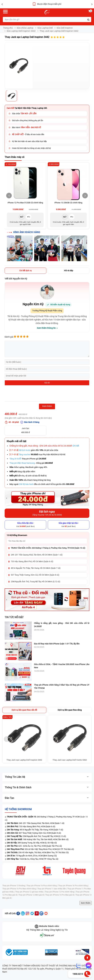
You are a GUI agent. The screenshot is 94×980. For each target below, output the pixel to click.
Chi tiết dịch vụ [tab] (26, 271)
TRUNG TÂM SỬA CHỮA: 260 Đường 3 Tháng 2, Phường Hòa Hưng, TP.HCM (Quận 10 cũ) (48, 548)
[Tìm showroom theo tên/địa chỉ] (47, 541)
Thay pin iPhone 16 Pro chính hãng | (73, 886)
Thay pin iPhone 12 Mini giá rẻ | (32, 895)
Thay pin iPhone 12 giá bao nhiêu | (30, 892)
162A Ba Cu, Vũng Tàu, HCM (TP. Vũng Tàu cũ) (33, 859)
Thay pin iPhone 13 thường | (14, 886)
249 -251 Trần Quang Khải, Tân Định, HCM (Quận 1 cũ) (36, 823)
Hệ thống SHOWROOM (18, 809)
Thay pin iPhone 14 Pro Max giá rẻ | (60, 895)
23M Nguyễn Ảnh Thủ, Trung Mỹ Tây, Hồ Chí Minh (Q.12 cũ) (35, 582)
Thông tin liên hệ (47, 777)
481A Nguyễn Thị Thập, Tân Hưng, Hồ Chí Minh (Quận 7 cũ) (36, 568)
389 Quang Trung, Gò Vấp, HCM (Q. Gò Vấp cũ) (32, 843)
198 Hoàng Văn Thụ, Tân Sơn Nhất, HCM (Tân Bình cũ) (38, 840)
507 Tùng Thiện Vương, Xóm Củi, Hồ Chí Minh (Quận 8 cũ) (35, 575)
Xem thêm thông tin (46, 328)
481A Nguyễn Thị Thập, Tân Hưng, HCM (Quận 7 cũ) (35, 830)
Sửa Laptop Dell (45, 28)
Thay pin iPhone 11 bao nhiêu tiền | (52, 889)
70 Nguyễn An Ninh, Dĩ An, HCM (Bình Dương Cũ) (32, 856)
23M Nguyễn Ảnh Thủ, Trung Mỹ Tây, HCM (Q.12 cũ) (36, 836)
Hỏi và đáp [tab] (69, 271)
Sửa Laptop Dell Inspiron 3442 (21, 31)
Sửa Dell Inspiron (65, 28)
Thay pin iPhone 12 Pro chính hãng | (60, 892)
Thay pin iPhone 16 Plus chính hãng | (42, 886)
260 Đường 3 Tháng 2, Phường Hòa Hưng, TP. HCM (42, 817)
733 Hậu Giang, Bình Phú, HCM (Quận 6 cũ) (31, 827)
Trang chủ (8, 28)
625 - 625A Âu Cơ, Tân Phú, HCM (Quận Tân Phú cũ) (34, 846)
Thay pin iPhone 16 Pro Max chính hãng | (20, 889)
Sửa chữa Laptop (25, 28)
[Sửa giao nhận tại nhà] (69, 525)
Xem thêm (86, 903)
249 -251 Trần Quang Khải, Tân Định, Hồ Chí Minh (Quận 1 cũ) (37, 555)
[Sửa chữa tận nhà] (25, 525)
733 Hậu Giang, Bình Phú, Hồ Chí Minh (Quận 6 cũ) (32, 561)
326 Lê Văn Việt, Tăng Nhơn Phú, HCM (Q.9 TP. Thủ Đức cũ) (40, 849)
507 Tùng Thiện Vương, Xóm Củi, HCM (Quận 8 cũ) (34, 833)
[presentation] (28, 394)
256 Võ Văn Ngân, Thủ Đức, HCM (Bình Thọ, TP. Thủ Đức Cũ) (38, 853)
